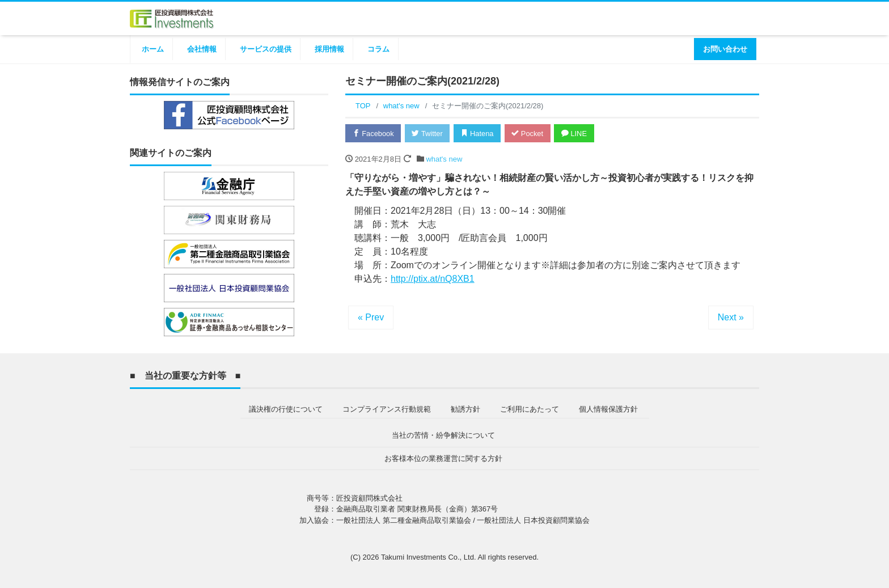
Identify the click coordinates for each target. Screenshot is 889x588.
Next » (731, 317)
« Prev (371, 317)
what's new (444, 159)
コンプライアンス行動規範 (387, 409)
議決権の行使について (286, 409)
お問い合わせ (725, 49)
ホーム (153, 49)
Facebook (374, 134)
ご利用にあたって (530, 409)
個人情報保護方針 (608, 409)
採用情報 (329, 49)
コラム (378, 49)
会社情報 (202, 49)
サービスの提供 (266, 49)
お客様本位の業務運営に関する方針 (443, 457)
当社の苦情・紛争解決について (443, 435)
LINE (578, 134)
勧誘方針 (465, 409)
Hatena (479, 134)
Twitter (428, 134)
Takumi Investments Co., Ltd (427, 557)
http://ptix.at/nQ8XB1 (433, 279)
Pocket (530, 134)
